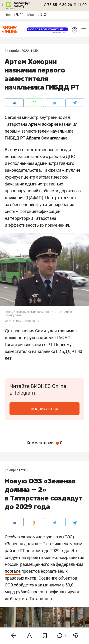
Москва (33, 15)
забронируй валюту (22, 5)
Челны (10, 15)
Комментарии (44, 443)
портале (13, 571)
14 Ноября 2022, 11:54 (22, 51)
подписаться (44, 409)
